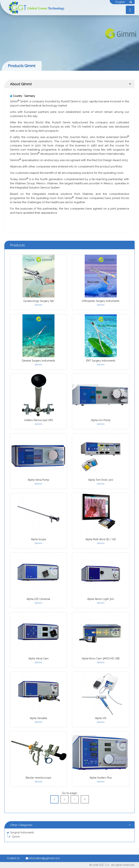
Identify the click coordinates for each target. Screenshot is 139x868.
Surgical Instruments (22, 832)
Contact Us (13, 858)
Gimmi (16, 837)
